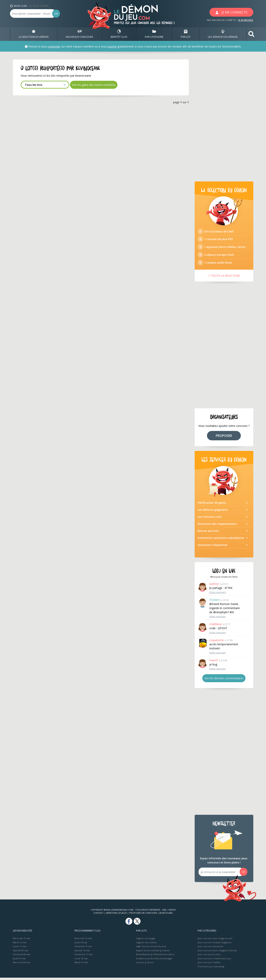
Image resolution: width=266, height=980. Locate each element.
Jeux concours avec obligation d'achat (217, 953)
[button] (251, 34)
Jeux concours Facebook (210, 949)
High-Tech (141, 949)
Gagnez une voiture (146, 945)
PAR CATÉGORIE (154, 34)
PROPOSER (224, 438)
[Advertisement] (224, 118)
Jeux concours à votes (209, 957)
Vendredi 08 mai (21, 957)
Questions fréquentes (213, 547)
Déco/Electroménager (161, 961)
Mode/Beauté (143, 957)
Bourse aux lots (208, 533)
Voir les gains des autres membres (94, 85)
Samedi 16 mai (82, 953)
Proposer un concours (143, 915)
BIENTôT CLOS (119, 34)
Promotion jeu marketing (211, 969)
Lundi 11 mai (20, 949)
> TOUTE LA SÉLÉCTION (224, 278)
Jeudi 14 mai (81, 945)
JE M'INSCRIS (246, 20)
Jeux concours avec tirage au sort (215, 941)
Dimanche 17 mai (84, 957)
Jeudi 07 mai (19, 961)
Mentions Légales (116, 915)
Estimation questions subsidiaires (221, 540)
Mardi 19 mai (81, 965)
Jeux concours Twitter (209, 965)
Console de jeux (158, 949)
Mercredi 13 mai (21, 941)
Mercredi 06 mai (21, 965)
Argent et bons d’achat (148, 953)
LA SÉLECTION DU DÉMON (34, 34)
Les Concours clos (210, 519)
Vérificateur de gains (212, 505)
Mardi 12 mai (20, 945)
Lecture (140, 965)
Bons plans (166, 915)
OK (56, 14)
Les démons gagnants (213, 512)
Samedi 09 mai (21, 953)
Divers (150, 965)
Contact (99, 915)
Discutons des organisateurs (217, 526)
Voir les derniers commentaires (224, 681)
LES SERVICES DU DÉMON (223, 34)
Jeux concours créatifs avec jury (214, 961)
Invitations (141, 961)
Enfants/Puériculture (164, 957)
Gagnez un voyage (146, 941)
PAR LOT (186, 34)
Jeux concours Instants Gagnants (215, 945)
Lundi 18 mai (81, 961)
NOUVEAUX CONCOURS (80, 34)
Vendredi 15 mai (83, 949)
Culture (166, 953)
